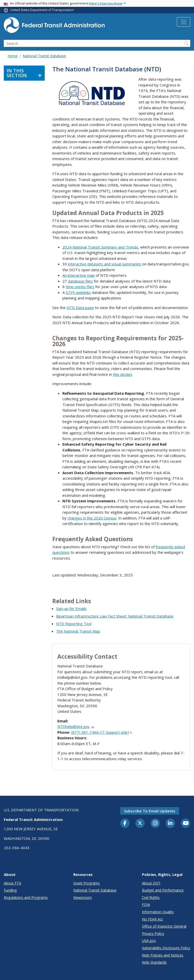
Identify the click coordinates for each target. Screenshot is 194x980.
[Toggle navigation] (184, 22)
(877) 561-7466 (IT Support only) (102, 732)
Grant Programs (87, 883)
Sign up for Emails (71, 608)
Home (13, 56)
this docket (123, 374)
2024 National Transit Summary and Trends (100, 247)
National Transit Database (44, 56)
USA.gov (149, 941)
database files (80, 281)
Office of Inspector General (164, 926)
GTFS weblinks (78, 292)
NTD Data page (80, 308)
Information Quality (158, 912)
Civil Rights (151, 897)
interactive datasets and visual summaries (105, 264)
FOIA (146, 905)
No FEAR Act (152, 919)
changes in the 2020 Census (92, 518)
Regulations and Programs (26, 897)
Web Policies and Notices (163, 955)
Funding (10, 890)
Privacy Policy (153, 933)
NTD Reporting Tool (74, 624)
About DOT (151, 883)
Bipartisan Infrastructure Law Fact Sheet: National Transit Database (115, 616)
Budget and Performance (163, 890)
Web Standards (154, 962)
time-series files (80, 287)
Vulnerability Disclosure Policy (166, 948)
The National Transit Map (78, 631)
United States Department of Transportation (42, 10)
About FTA (13, 883)
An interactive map (79, 275)
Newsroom (82, 897)
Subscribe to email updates (150, 811)
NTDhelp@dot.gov (76, 726)
